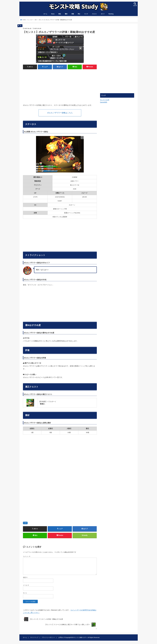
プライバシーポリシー (48, 637)
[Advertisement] (41, 86)
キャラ (86, 14)
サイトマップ (34, 637)
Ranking (111, 14)
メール (26, 585)
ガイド (103, 14)
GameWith (104, 102)
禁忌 (60, 14)
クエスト (94, 14)
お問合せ (61, 637)
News (53, 14)
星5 (26, 523)
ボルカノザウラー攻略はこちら (60, 113)
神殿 (73, 14)
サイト (25, 593)
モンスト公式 (105, 100)
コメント (27, 556)
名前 (25, 577)
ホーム (45, 14)
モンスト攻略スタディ (81, 637)
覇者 (66, 14)
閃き (79, 14)
